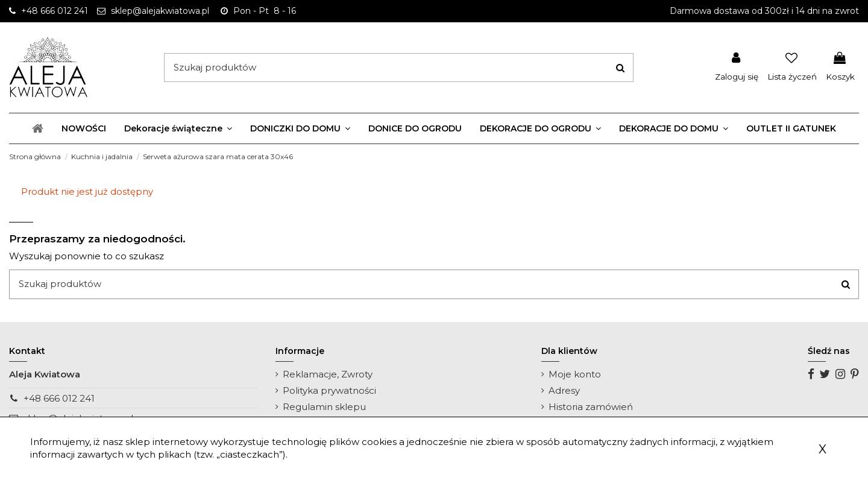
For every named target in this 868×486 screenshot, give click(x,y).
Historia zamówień (591, 407)
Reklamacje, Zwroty (328, 374)
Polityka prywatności (329, 390)
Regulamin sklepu (324, 407)
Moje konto (575, 374)
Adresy (564, 390)
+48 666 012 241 (59, 398)
